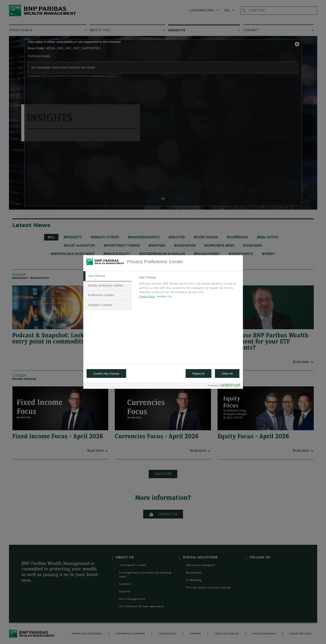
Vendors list (164, 297)
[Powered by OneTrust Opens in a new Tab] (224, 386)
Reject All (199, 374)
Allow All (227, 374)
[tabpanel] (189, 288)
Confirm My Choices (106, 374)
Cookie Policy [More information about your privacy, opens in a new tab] (147, 297)
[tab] (108, 276)
